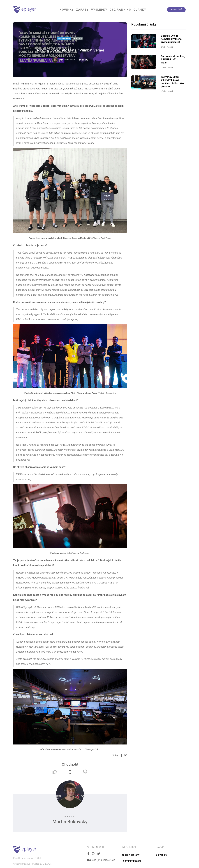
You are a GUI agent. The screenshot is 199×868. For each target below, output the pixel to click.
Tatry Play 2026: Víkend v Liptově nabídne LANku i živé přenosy (173, 82)
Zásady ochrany (131, 855)
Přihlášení (176, 10)
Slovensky (162, 855)
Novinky (67, 10)
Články (140, 10)
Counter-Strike (64, 38)
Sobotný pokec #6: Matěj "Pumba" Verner (70, 50)
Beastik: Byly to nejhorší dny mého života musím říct (171, 39)
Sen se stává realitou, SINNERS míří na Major (173, 59)
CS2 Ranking (120, 10)
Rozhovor (78, 38)
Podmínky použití (131, 861)
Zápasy (82, 10)
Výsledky (99, 10)
